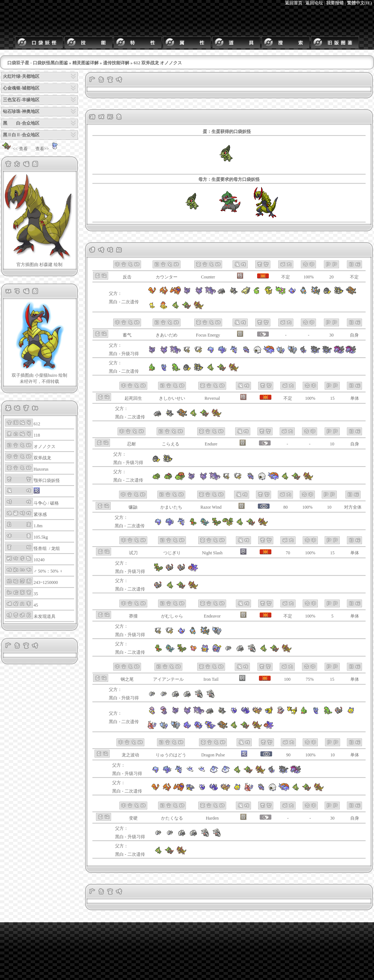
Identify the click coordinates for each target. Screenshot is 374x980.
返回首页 (294, 3)
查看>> (48, 149)
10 (332, 444)
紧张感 (40, 514)
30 (331, 335)
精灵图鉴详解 (85, 63)
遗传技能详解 (116, 63)
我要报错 (335, 3)
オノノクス (45, 447)
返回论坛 (314, 3)
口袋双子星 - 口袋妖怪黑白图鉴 (38, 63)
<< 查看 (14, 149)
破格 (54, 503)
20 (331, 277)
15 (332, 398)
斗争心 (40, 503)
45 (36, 605)
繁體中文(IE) (360, 3)
